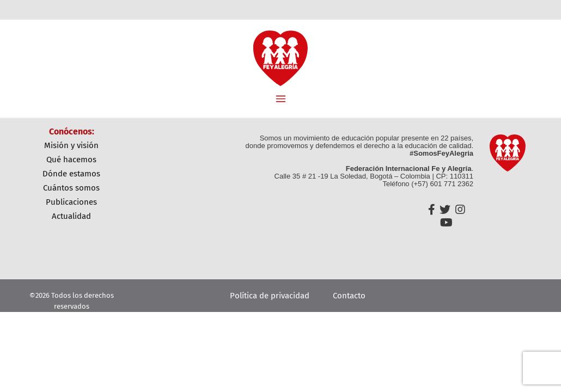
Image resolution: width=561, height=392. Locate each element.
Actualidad (71, 216)
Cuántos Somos (71, 188)
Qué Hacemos (71, 160)
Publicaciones (71, 202)
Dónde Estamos (71, 174)
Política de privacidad (270, 296)
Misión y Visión (71, 145)
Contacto (349, 296)
